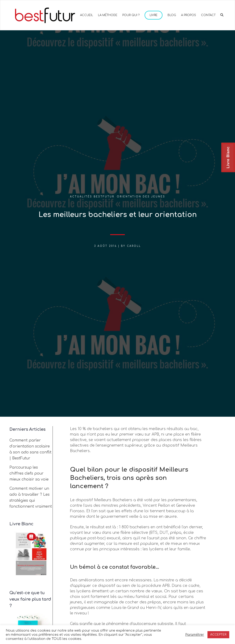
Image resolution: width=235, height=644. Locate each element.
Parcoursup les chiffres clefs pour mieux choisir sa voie (29, 473)
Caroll (134, 246)
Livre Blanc (228, 157)
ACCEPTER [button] (218, 635)
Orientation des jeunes (141, 197)
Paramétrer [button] (195, 635)
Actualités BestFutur (92, 197)
